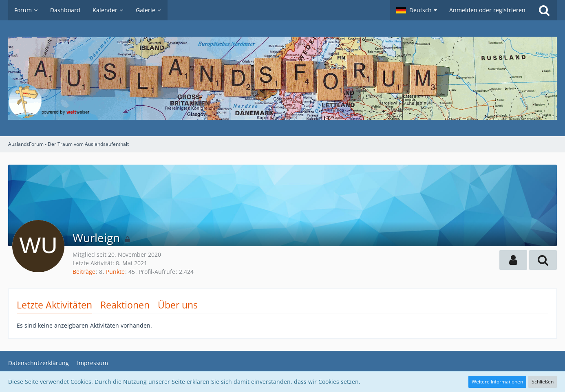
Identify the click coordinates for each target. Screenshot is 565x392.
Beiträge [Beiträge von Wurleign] (84, 272)
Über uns (178, 305)
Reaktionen (125, 305)
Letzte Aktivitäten (54, 305)
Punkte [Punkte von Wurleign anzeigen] (115, 272)
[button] (417, 10)
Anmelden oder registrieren (487, 10)
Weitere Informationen (497, 382)
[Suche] (544, 10)
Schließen (543, 382)
